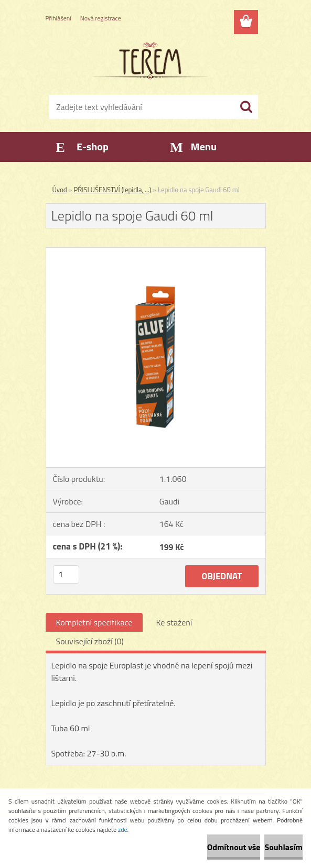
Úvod (60, 190)
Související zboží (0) (90, 641)
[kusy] (66, 574)
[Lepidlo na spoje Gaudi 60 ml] (156, 252)
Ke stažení (174, 622)
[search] (246, 107)
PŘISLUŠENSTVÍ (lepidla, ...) (113, 190)
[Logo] (149, 61)
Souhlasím (283, 847)
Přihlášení (58, 18)
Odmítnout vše (234, 847)
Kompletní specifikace (94, 622)
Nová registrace (101, 18)
